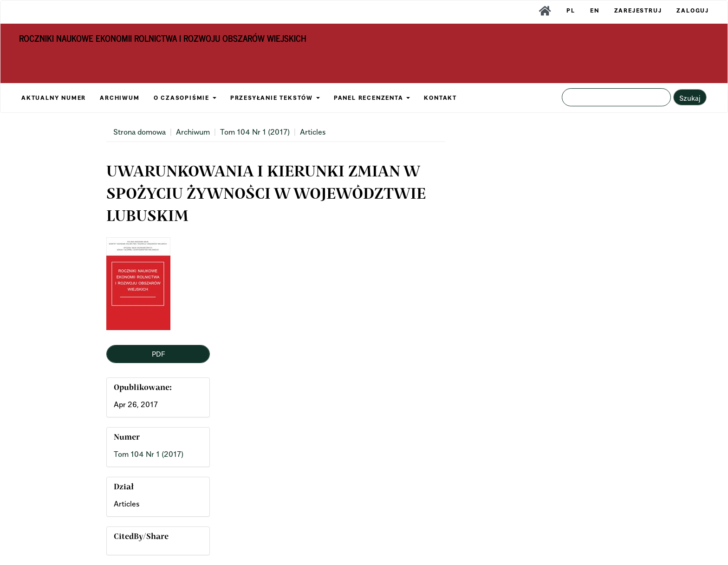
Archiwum (193, 132)
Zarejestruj (638, 10)
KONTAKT (440, 98)
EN (595, 10)
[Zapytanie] (616, 97)
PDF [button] (158, 354)
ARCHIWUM (120, 98)
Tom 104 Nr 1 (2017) (255, 132)
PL (571, 10)
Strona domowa (140, 132)
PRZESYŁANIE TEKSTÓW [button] (275, 98)
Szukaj (690, 98)
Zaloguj (693, 10)
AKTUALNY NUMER (54, 98)
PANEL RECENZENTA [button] (372, 98)
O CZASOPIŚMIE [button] (185, 98)
